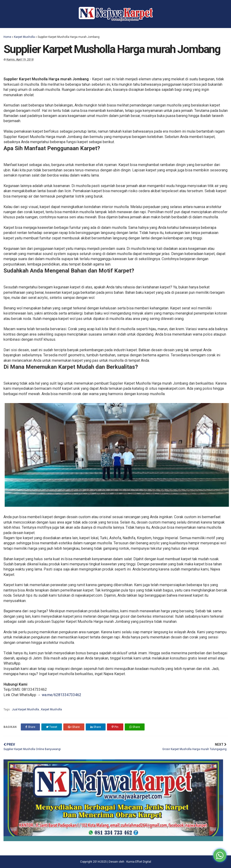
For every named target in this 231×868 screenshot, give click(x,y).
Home (7, 37)
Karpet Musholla (24, 37)
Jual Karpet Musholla (26, 709)
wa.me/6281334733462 (62, 695)
